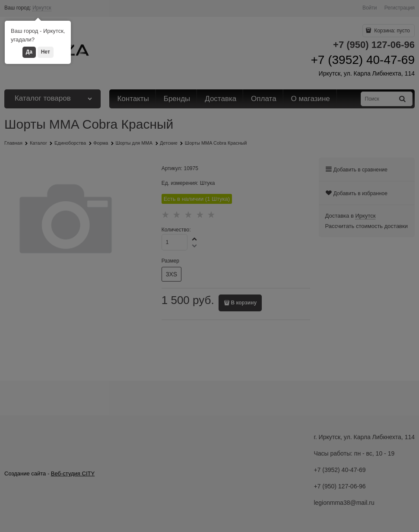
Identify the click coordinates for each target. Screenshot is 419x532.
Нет (46, 52)
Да (29, 52)
